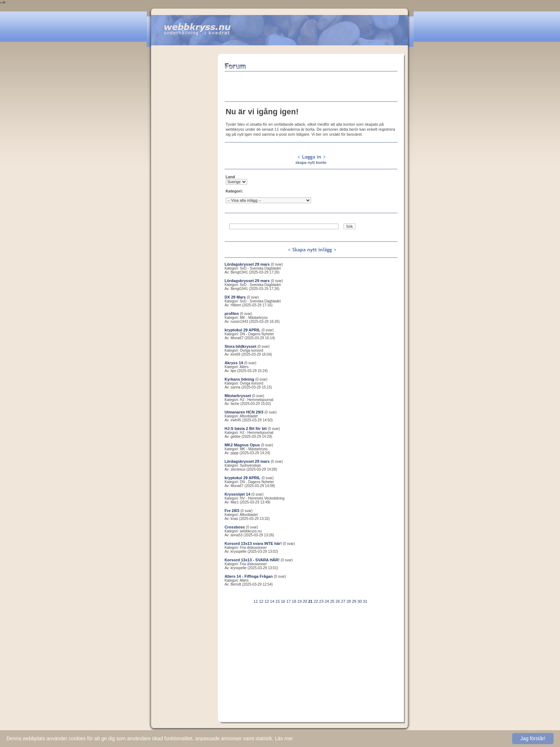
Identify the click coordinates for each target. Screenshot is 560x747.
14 (272, 601)
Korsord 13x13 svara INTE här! (253, 543)
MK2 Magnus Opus (242, 445)
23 (321, 601)
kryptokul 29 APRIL (242, 330)
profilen (232, 314)
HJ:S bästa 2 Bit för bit (246, 428)
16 (283, 601)
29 (354, 601)
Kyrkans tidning (239, 379)
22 (316, 601)
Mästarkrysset (238, 396)
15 (277, 601)
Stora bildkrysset (241, 346)
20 (305, 601)
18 (294, 601)
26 (338, 601)
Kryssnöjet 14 (237, 494)
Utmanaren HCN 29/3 (244, 412)
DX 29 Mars (235, 297)
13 (266, 601)
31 (365, 601)
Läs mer (284, 738)
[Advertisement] (184, 161)
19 (299, 601)
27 (343, 601)
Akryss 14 (234, 363)
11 (256, 601)
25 (332, 601)
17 (289, 601)
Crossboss (235, 527)
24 (327, 601)
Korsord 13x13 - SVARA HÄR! (252, 560)
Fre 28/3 (232, 511)
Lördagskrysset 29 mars (247, 264)
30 (360, 601)
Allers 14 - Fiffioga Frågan (249, 576)
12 (261, 601)
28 (349, 601)
